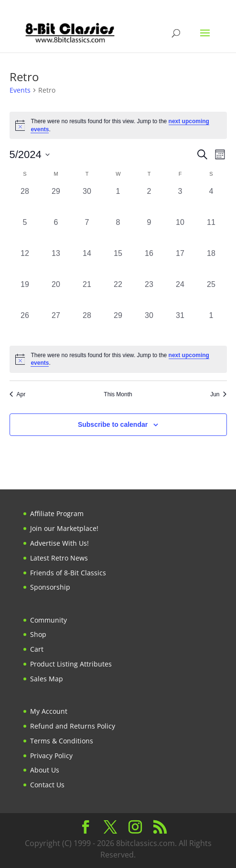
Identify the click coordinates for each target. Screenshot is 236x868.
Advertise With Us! (59, 543)
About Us (45, 770)
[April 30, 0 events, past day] (87, 201)
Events (20, 90)
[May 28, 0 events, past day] (87, 325)
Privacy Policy (51, 756)
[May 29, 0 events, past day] (118, 325)
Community (48, 620)
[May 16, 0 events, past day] (149, 263)
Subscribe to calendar (113, 424)
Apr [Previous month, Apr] (18, 394)
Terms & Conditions (62, 741)
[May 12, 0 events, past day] (25, 263)
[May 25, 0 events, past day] (211, 294)
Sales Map (47, 679)
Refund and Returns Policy (73, 726)
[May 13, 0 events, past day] (56, 263)
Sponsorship (50, 587)
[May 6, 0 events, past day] (56, 232)
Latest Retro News (59, 558)
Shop (38, 634)
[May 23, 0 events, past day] (149, 294)
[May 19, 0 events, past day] (25, 294)
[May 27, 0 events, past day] (56, 325)
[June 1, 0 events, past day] (211, 325)
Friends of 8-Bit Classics (68, 573)
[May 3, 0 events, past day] (180, 201)
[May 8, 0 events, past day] (118, 232)
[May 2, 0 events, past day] (149, 201)
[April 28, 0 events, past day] (25, 201)
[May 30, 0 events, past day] (149, 325)
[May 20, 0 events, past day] (56, 294)
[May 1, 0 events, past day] (118, 201)
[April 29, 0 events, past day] (56, 201)
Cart (37, 649)
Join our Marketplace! (64, 528)
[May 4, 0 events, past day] (211, 201)
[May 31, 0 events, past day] (180, 325)
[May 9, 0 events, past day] (149, 232)
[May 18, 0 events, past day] (211, 263)
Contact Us (47, 785)
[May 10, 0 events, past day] (180, 232)
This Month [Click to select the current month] (118, 394)
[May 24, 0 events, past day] (180, 294)
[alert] (118, 125)
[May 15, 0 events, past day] (118, 263)
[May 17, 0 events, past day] (180, 263)
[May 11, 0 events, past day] (211, 232)
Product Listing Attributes (71, 664)
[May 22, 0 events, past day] (118, 294)
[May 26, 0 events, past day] (25, 325)
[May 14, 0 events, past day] (87, 263)
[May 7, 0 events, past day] (87, 232)
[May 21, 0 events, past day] (87, 294)
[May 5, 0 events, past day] (25, 232)
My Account (49, 711)
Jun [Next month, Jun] (218, 394)
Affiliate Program (57, 513)
